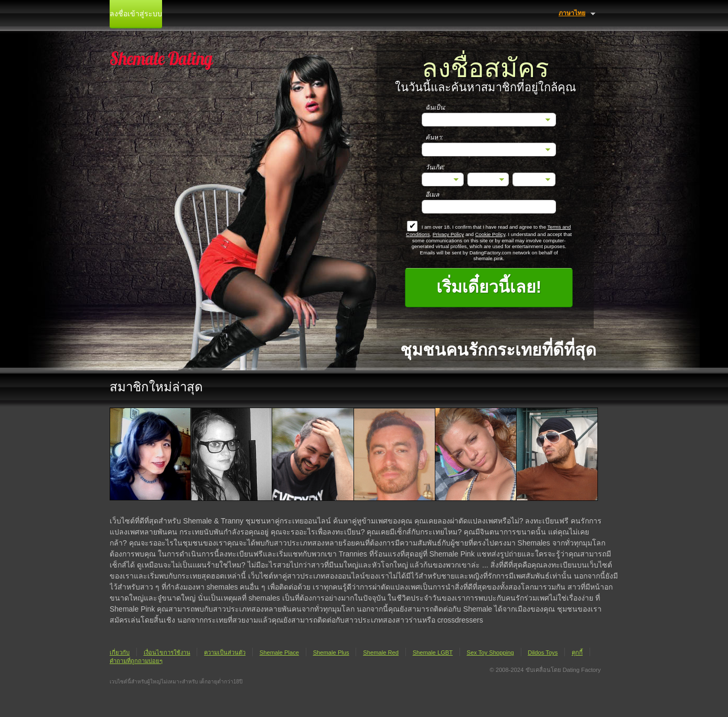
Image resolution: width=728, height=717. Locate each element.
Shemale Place (279, 652)
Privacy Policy (448, 234)
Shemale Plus (331, 652)
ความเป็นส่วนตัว (225, 652)
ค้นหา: (434, 137)
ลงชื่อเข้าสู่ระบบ (136, 14)
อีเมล (432, 195)
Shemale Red (381, 652)
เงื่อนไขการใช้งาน (167, 652)
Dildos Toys (543, 652)
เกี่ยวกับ (120, 652)
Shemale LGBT (433, 652)
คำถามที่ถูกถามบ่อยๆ (136, 661)
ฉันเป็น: (436, 108)
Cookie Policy (490, 234)
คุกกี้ (577, 652)
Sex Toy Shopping (490, 652)
